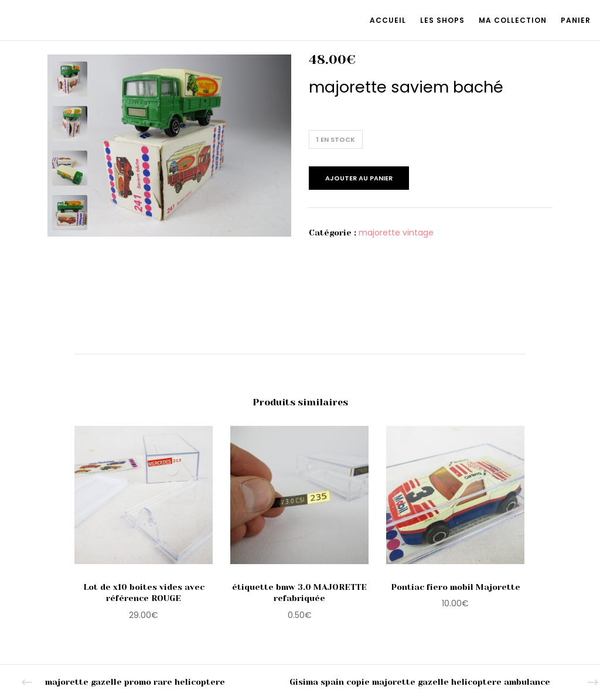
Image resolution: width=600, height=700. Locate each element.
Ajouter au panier (359, 178)
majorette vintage (396, 233)
